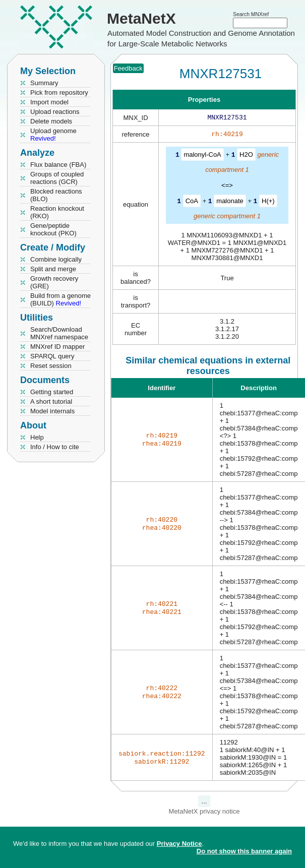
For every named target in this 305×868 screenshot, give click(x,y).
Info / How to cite (55, 447)
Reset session (51, 366)
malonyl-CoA (202, 157)
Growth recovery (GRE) (54, 282)
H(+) (268, 202)
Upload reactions (55, 112)
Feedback (128, 68)
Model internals (52, 411)
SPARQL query (52, 356)
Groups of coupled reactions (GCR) (57, 178)
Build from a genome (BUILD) (60, 299)
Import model (49, 102)
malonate (230, 202)
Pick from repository (59, 92)
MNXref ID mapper (57, 347)
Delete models (51, 121)
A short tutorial (51, 401)
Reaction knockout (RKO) (57, 212)
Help (37, 437)
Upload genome (53, 135)
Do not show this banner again (244, 851)
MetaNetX (141, 18)
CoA (192, 202)
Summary (44, 83)
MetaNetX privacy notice (204, 812)
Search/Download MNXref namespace (59, 333)
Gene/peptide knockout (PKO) (53, 229)
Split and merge (53, 269)
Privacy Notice (179, 844)
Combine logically (56, 259)
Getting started (52, 392)
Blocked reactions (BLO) (56, 195)
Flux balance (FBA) (58, 165)
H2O (246, 157)
